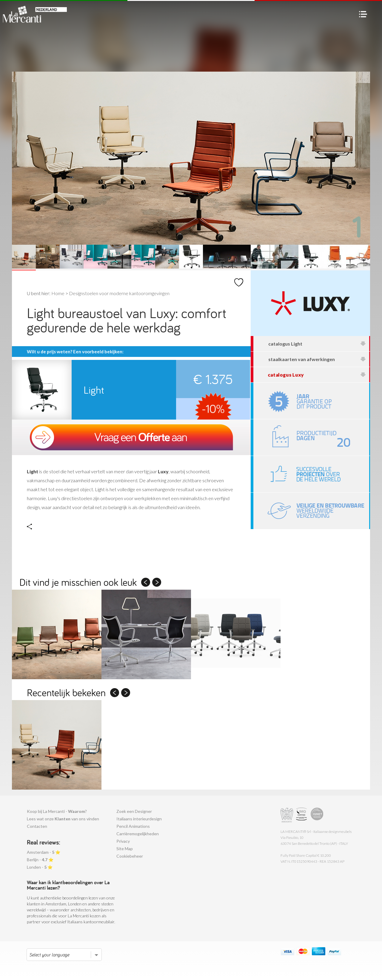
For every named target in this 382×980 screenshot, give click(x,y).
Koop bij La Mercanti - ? (57, 811)
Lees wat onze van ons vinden (63, 819)
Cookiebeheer (130, 856)
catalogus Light (317, 344)
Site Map (125, 849)
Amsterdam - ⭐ (44, 852)
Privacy (123, 841)
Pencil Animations (133, 826)
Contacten (37, 826)
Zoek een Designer (134, 811)
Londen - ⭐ (40, 867)
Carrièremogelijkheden (138, 834)
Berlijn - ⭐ (40, 860)
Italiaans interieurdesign (139, 819)
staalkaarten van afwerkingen (317, 359)
